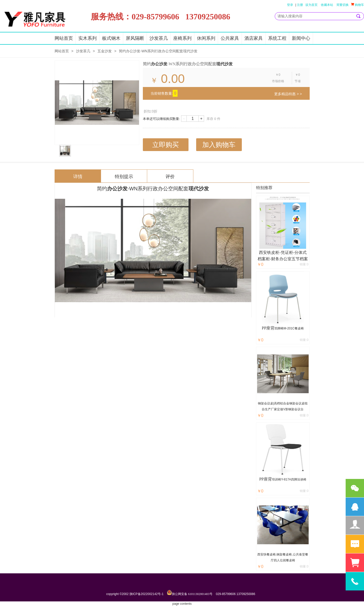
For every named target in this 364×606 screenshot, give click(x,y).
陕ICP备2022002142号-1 (147, 594)
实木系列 (87, 38)
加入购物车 (219, 145)
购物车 (357, 5)
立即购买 (166, 145)
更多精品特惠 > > (288, 94)
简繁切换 (343, 5)
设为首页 (311, 5)
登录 (290, 5)
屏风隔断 (135, 38)
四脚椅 (279, 328)
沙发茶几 (159, 38)
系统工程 (277, 38)
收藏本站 (327, 5)
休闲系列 (206, 38)
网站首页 (64, 38)
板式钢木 (111, 38)
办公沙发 (159, 64)
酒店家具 (254, 38)
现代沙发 (224, 64)
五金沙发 (105, 51)
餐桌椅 (299, 328)
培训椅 (277, 479)
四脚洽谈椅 (299, 479)
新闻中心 (301, 38)
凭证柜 (287, 252)
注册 (300, 5)
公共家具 (230, 38)
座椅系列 (182, 38)
